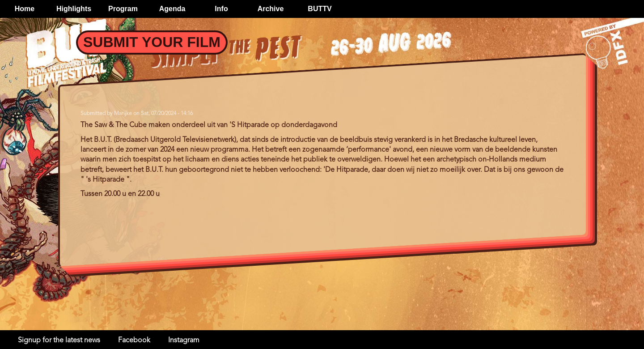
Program (123, 9)
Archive (271, 9)
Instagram (184, 340)
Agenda (172, 9)
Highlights (74, 9)
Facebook (134, 340)
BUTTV (320, 9)
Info (221, 9)
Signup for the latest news (59, 340)
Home (25, 9)
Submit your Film (152, 42)
